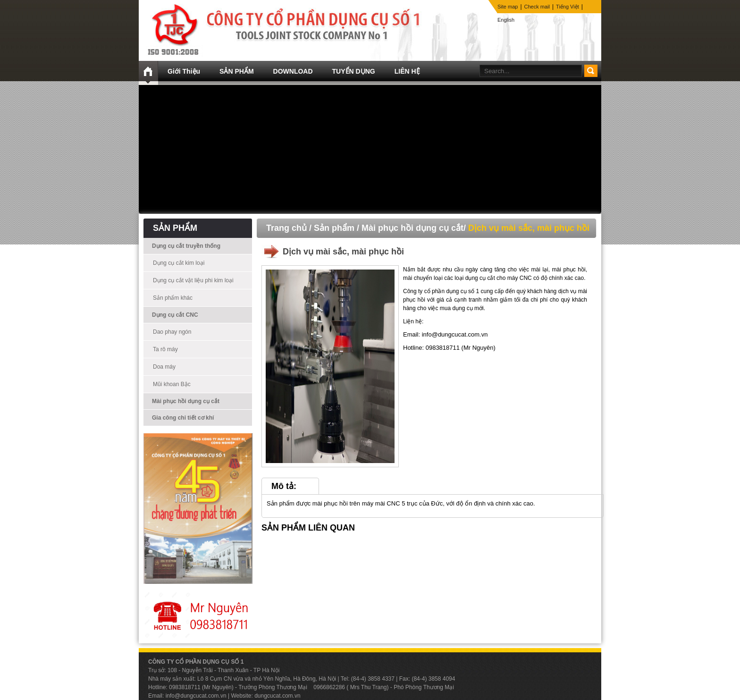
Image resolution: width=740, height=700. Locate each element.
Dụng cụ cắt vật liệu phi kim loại (193, 280)
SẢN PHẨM (236, 71)
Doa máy (164, 367)
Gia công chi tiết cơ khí (183, 418)
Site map (508, 7)
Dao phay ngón (172, 332)
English (506, 20)
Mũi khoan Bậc (172, 384)
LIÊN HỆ (407, 71)
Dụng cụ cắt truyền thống (186, 246)
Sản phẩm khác (173, 298)
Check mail (537, 7)
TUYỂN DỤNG (354, 71)
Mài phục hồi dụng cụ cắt (186, 401)
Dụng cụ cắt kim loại (179, 263)
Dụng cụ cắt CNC (175, 315)
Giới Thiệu (184, 71)
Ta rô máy (165, 349)
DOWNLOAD (293, 71)
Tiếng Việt (568, 7)
